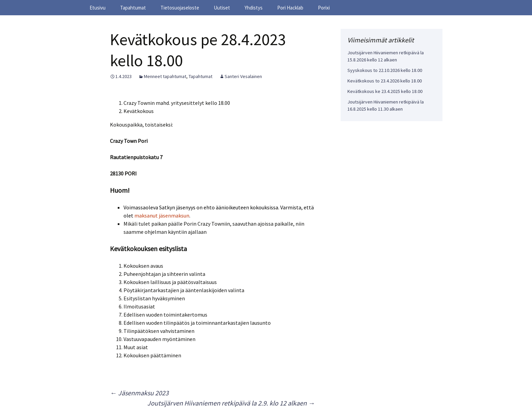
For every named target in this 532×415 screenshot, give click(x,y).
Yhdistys (254, 8)
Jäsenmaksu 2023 (139, 393)
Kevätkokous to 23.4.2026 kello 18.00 (385, 81)
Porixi (324, 8)
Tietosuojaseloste (180, 8)
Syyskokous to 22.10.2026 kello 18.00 (385, 70)
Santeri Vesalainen (243, 76)
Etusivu (98, 8)
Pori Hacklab (290, 8)
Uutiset (222, 8)
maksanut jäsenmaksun (162, 215)
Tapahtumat (133, 8)
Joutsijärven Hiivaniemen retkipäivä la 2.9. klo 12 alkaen (231, 403)
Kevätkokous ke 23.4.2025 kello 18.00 (385, 91)
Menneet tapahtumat (165, 76)
